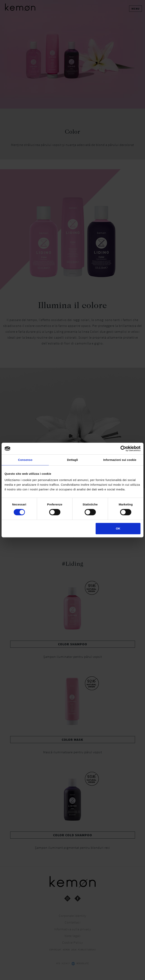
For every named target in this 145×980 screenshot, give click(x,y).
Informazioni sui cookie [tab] (120, 460)
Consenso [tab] (25, 460)
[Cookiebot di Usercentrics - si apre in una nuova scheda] (123, 449)
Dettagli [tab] (72, 460)
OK (118, 528)
